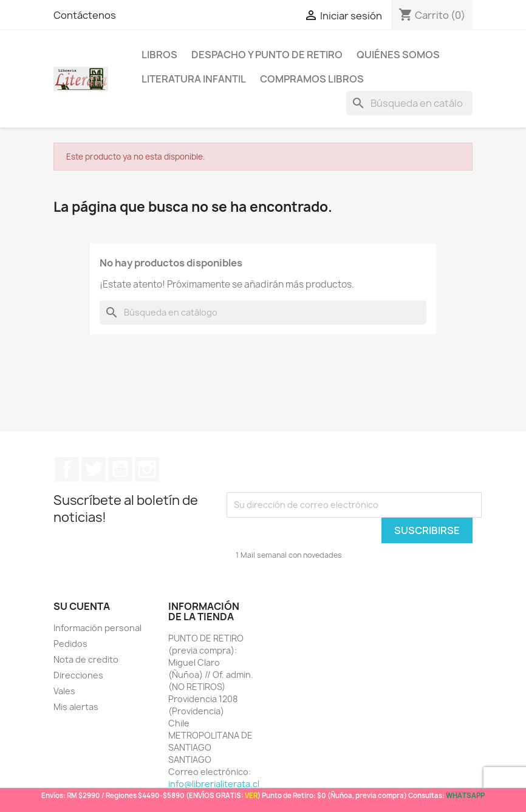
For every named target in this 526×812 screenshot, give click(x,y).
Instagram (147, 469)
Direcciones (78, 675)
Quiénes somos (398, 55)
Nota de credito (86, 659)
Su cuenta (82, 606)
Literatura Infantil (194, 79)
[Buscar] (409, 103)
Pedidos (70, 644)
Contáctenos (85, 15)
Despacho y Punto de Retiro (267, 55)
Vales (64, 691)
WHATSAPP (465, 795)
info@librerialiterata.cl (214, 784)
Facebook (67, 469)
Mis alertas (76, 707)
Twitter (94, 469)
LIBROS (159, 55)
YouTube (120, 469)
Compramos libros (312, 79)
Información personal (97, 628)
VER (251, 795)
